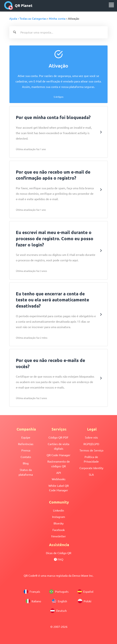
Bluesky (59, 523)
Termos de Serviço (91, 450)
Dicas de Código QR (59, 553)
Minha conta (57, 18)
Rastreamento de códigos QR (59, 464)
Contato (26, 457)
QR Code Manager (58, 455)
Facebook (59, 530)
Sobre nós (91, 437)
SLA (91, 474)
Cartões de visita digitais (58, 446)
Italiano (33, 601)
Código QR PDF (58, 437)
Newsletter (58, 536)
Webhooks (59, 479)
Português (59, 592)
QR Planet (18, 5)
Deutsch (58, 611)
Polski (85, 601)
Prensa (26, 450)
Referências (26, 444)
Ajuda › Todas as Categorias (28, 18)
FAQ (59, 559)
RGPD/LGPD (91, 444)
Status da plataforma (26, 472)
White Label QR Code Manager (59, 488)
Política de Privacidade (91, 459)
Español (85, 592)
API (59, 473)
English (60, 601)
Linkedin (58, 510)
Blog (26, 463)
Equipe (26, 437)
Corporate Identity (91, 468)
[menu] (111, 5)
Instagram (59, 517)
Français (32, 592)
